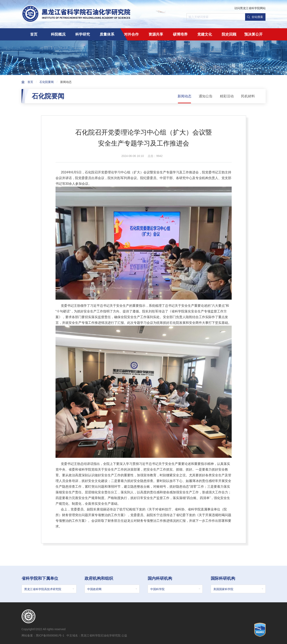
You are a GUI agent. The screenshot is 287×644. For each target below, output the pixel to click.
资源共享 (156, 34)
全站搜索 (255, 17)
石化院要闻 (47, 82)
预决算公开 (253, 34)
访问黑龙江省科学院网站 (250, 8)
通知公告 (204, 96)
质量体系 (107, 34)
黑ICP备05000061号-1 (50, 636)
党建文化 (205, 34)
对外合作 (131, 34)
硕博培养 (180, 34)
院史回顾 (229, 34)
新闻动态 (66, 82)
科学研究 (83, 34)
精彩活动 (226, 96)
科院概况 (58, 34)
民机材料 (248, 96)
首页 (34, 34)
